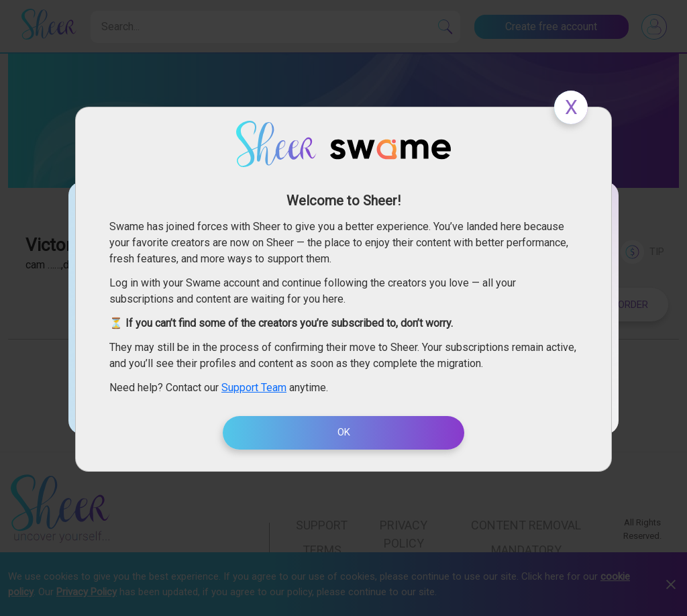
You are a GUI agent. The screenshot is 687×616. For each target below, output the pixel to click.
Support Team (254, 388)
